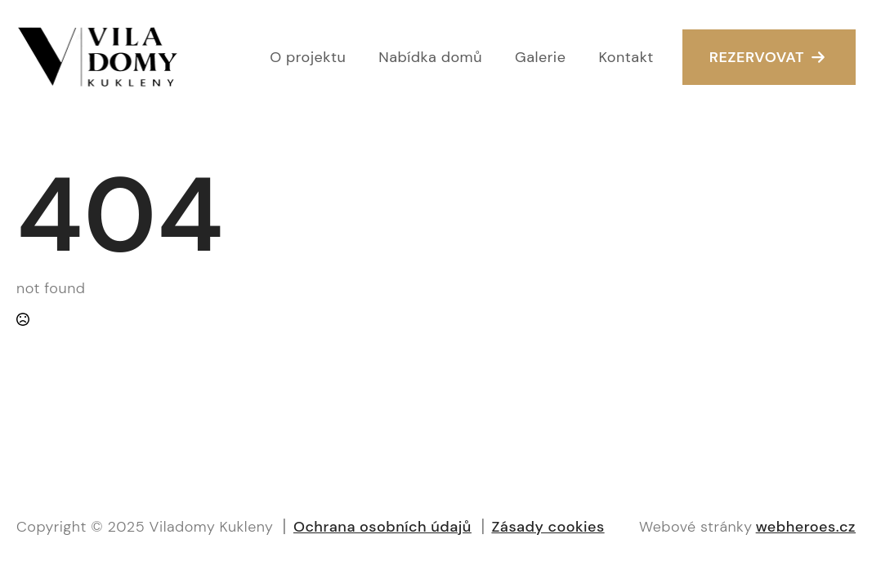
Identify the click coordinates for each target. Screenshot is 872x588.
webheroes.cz (806, 527)
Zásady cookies (548, 527)
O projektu (308, 57)
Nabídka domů (430, 57)
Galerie (540, 57)
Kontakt (626, 57)
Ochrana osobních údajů (382, 527)
